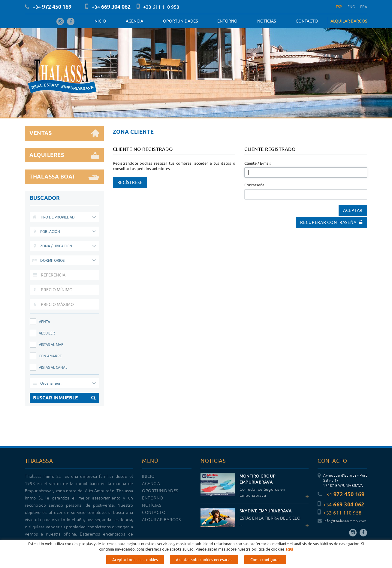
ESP (339, 7)
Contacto (307, 21)
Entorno (227, 21)
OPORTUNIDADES (180, 21)
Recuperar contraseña (331, 222)
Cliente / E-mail (258, 163)
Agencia (134, 21)
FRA (364, 7)
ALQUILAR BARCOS (349, 21)
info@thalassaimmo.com (342, 521)
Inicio (100, 21)
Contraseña (254, 185)
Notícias (267, 21)
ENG (351, 7)
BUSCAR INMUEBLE (64, 398)
